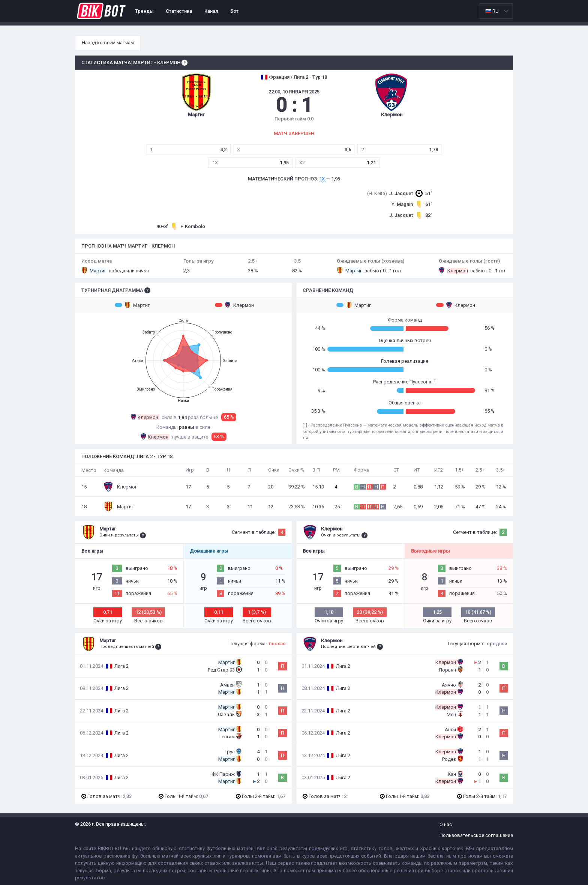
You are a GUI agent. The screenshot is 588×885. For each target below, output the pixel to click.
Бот (234, 11)
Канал (211, 11)
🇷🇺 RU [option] (492, 11)
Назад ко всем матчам (108, 43)
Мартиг (132, 305)
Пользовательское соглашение (476, 835)
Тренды (144, 11)
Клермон (234, 305)
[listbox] (496, 11)
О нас (446, 824)
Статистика (179, 11)
